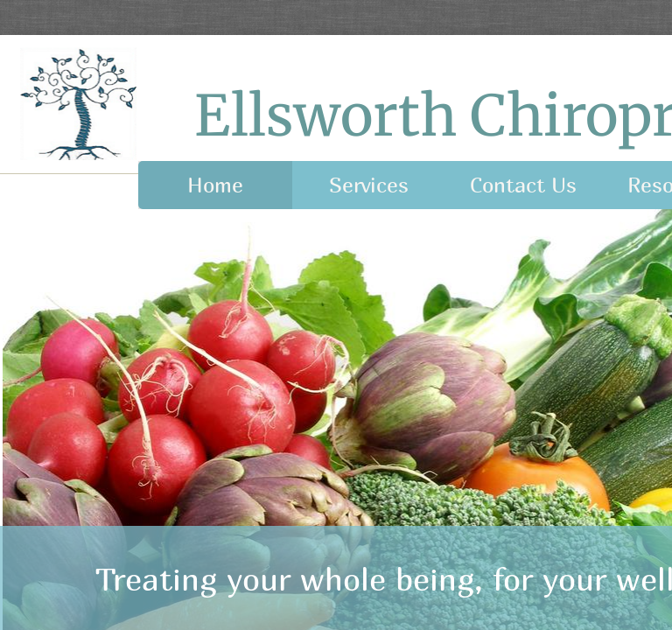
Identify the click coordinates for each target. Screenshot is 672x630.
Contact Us (523, 185)
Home (215, 185)
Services (369, 185)
